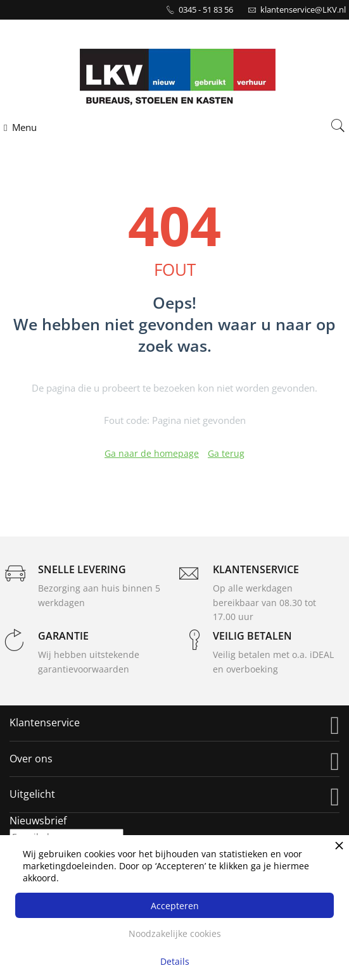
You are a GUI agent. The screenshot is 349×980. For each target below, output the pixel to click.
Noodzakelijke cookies (175, 933)
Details (175, 961)
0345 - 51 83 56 (206, 9)
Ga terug (226, 453)
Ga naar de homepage (152, 453)
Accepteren (175, 906)
